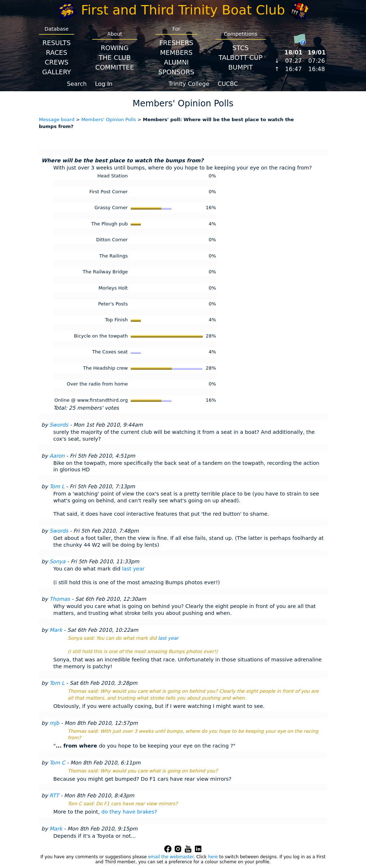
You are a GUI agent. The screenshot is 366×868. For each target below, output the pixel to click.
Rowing (115, 48)
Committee (115, 67)
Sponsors (176, 72)
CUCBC (228, 84)
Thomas (60, 599)
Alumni (176, 62)
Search (77, 84)
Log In (104, 84)
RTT (54, 796)
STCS (240, 48)
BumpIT (241, 67)
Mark (56, 630)
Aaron (57, 456)
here (213, 857)
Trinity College (189, 84)
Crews (57, 62)
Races (56, 52)
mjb (54, 723)
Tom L (57, 486)
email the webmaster (171, 857)
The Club (115, 58)
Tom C (57, 763)
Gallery (57, 72)
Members (176, 52)
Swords (59, 425)
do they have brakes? (129, 812)
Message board (57, 120)
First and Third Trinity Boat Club (183, 10)
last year (133, 569)
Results (57, 43)
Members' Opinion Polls (109, 120)
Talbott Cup (241, 58)
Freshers (176, 43)
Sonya (57, 561)
